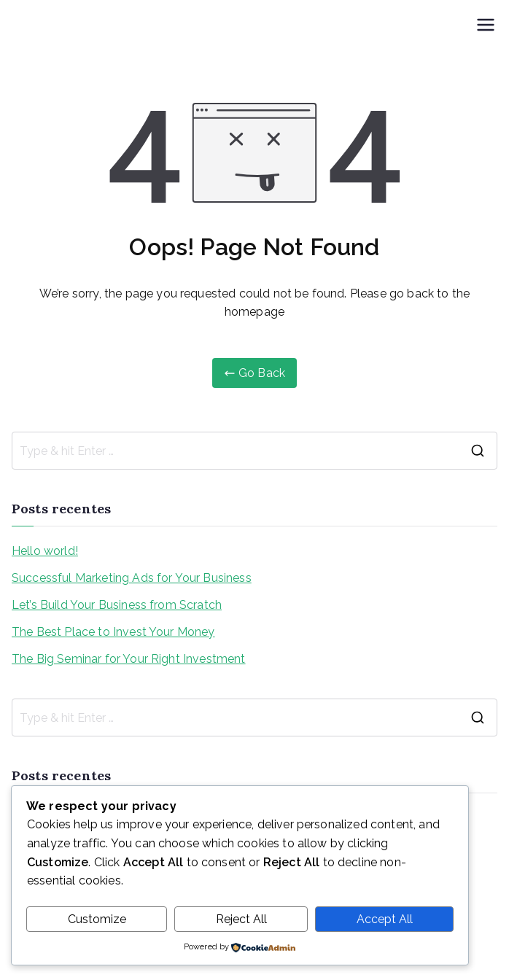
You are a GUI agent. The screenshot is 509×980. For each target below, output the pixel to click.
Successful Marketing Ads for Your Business (132, 578)
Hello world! (45, 551)
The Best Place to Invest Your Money (113, 632)
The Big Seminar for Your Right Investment (129, 659)
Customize (97, 919)
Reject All (241, 919)
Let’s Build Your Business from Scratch (117, 605)
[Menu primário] (486, 25)
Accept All (385, 919)
